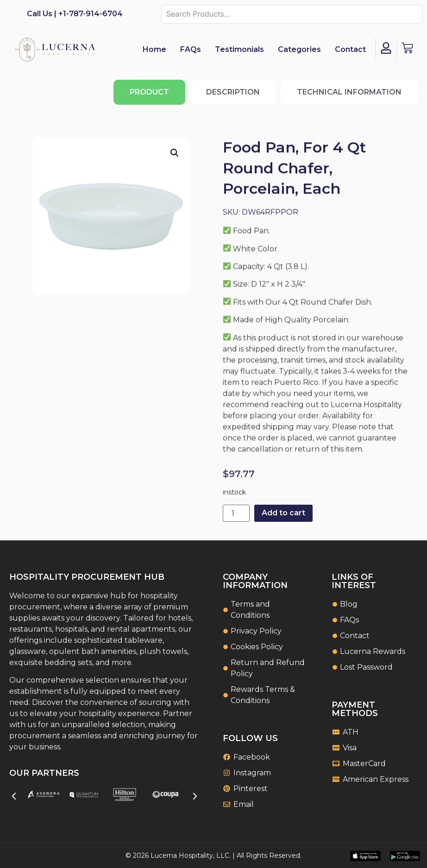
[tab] (149, 92)
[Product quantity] (236, 513)
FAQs (191, 49)
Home (154, 49)
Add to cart (283, 513)
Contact (350, 49)
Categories (299, 49)
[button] (175, 153)
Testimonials (239, 49)
